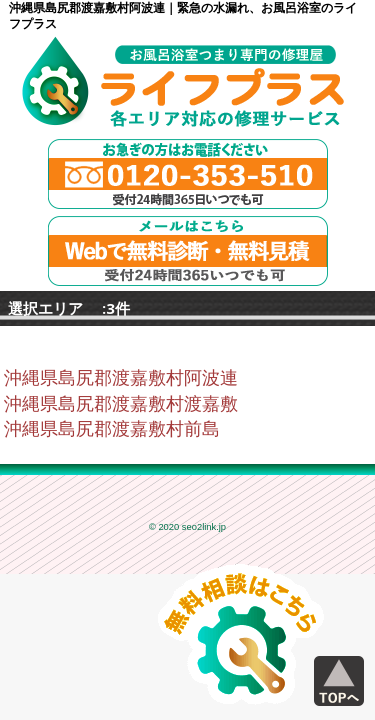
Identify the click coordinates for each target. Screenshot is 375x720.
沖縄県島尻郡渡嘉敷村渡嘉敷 (121, 404)
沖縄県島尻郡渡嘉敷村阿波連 (121, 378)
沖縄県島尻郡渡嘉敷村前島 (112, 429)
